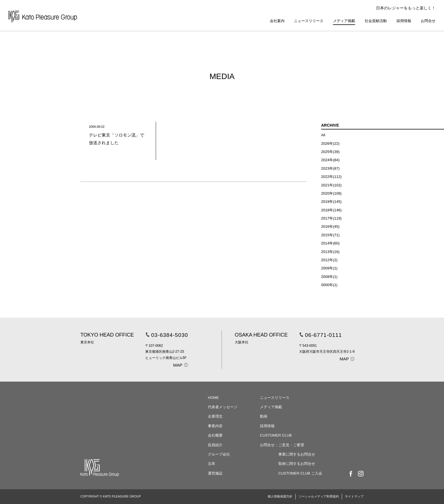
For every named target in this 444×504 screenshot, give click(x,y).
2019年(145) (331, 202)
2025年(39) (330, 152)
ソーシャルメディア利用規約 (319, 496)
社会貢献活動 (376, 21)
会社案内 (277, 21)
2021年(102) (331, 185)
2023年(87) (330, 168)
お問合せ (428, 21)
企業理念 (215, 416)
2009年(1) (329, 268)
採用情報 (404, 21)
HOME (213, 398)
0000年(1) (329, 285)
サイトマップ (354, 496)
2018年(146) (331, 210)
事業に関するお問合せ (297, 454)
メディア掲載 (344, 21)
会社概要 (215, 435)
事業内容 (215, 426)
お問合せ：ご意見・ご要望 (282, 445)
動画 (264, 416)
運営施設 (215, 473)
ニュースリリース (309, 21)
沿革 (212, 464)
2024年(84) (330, 160)
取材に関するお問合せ (297, 464)
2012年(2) (329, 260)
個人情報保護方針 (280, 496)
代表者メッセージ (223, 407)
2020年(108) (331, 193)
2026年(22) (330, 143)
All (323, 135)
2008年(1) (329, 277)
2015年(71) (330, 235)
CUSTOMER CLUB (276, 435)
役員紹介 (215, 445)
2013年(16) (330, 252)
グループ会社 (219, 454)
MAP (178, 365)
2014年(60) (330, 243)
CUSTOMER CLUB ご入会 (300, 473)
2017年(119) (331, 218)
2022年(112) (331, 177)
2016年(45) (330, 227)
